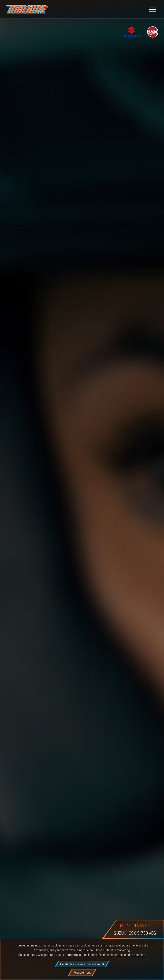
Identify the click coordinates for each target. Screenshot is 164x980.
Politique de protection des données (122, 955)
